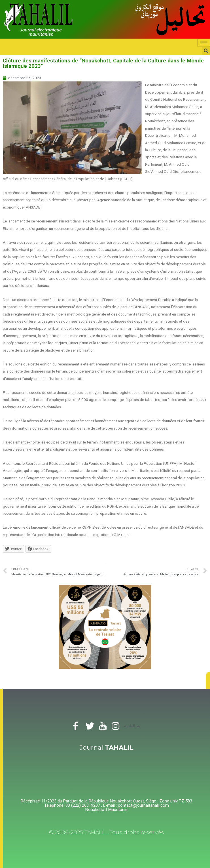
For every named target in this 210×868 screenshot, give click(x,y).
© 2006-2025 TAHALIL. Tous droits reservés (106, 832)
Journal (107, 748)
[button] (208, 680)
